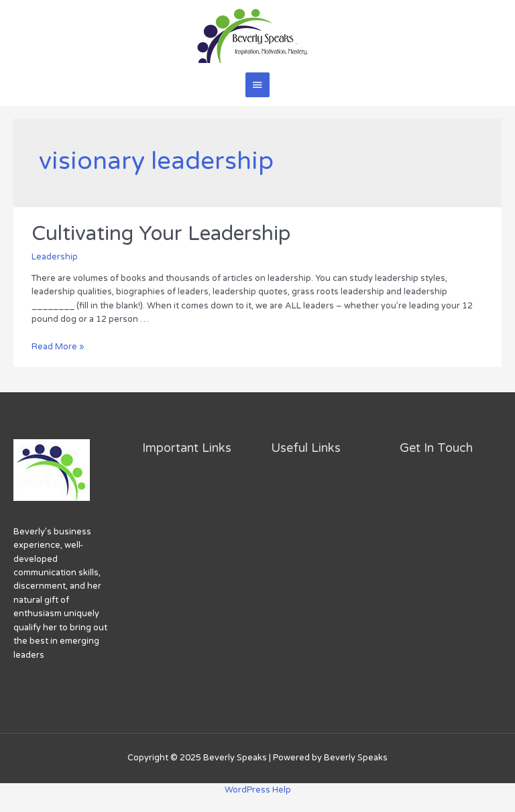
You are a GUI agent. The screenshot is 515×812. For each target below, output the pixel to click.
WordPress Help (258, 790)
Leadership (55, 257)
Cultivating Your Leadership (161, 234)
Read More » (58, 347)
